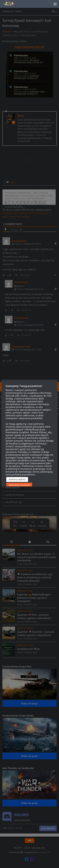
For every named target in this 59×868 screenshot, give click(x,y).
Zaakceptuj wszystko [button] (19, 485)
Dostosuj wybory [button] (17, 479)
